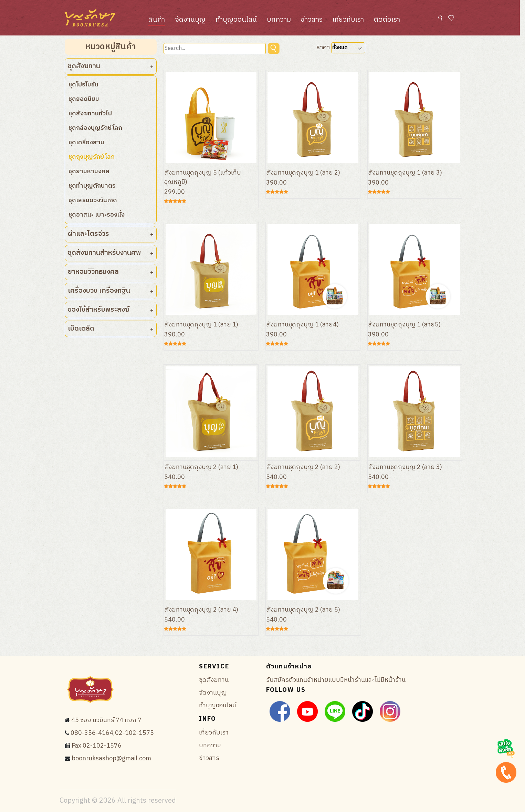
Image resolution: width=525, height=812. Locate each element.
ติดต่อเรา (387, 20)
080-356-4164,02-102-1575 (112, 733)
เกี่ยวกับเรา (348, 20)
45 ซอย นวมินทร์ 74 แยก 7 (106, 720)
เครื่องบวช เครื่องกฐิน (111, 291)
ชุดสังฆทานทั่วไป (90, 114)
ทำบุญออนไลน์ (236, 20)
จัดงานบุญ (190, 20)
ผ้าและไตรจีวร (111, 234)
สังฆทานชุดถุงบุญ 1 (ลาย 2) (303, 173)
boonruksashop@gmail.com (111, 759)
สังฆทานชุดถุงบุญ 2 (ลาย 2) (303, 467)
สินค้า (157, 20)
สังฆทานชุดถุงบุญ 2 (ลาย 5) (303, 610)
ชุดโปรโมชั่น (83, 85)
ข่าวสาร (312, 20)
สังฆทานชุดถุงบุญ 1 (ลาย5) (405, 325)
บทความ (279, 20)
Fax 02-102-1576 (97, 746)
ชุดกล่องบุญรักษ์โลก (95, 128)
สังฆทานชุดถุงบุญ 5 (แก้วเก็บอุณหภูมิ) (203, 178)
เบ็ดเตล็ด (111, 329)
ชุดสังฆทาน (111, 66)
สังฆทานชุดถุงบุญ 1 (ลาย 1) (201, 325)
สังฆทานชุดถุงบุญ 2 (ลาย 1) (201, 467)
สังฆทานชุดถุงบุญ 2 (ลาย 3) (405, 467)
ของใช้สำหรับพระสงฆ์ (111, 310)
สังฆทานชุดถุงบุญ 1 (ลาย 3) (405, 173)
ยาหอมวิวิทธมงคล (111, 272)
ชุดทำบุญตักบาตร (92, 186)
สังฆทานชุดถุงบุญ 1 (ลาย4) (303, 325)
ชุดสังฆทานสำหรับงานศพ (111, 253)
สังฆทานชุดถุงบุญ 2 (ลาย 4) (201, 610)
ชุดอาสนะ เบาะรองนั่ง (97, 215)
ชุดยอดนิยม (84, 99)
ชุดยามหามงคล (89, 171)
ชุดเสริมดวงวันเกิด (93, 200)
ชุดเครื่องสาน (86, 143)
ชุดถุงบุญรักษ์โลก (92, 157)
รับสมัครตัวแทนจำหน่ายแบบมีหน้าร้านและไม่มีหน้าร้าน (336, 680)
